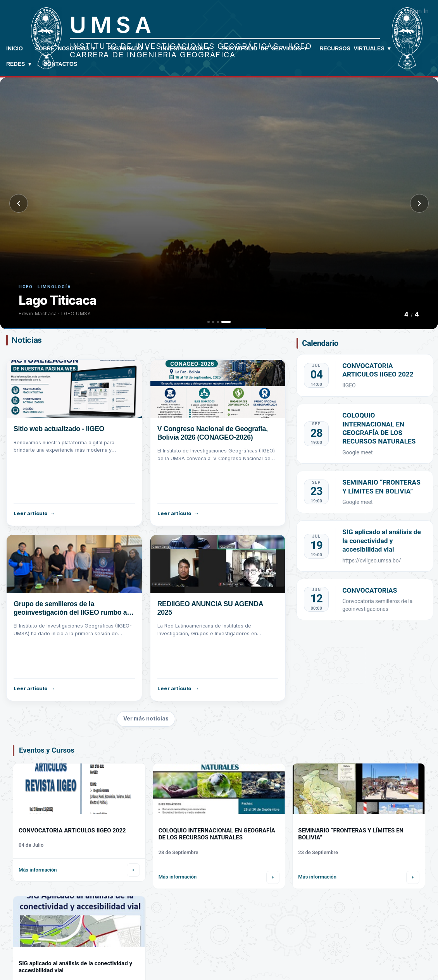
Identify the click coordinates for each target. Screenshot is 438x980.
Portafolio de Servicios (265, 48)
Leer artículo (31, 513)
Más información (38, 870)
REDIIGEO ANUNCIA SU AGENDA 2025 (211, 608)
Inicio (15, 48)
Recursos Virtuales (355, 48)
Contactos (60, 64)
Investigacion (185, 48)
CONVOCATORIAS (370, 590)
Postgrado (128, 48)
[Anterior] (19, 203)
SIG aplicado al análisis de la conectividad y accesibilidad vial (382, 541)
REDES (19, 64)
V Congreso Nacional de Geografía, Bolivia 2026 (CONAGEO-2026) (213, 433)
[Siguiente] (419, 203)
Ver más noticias (146, 719)
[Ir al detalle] (133, 870)
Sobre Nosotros (65, 48)
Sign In (419, 11)
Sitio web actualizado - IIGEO (59, 429)
